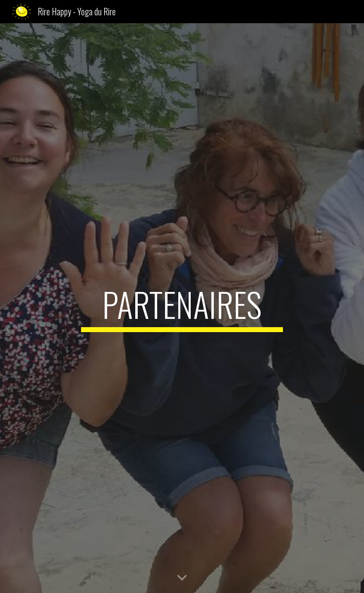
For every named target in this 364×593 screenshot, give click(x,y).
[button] (182, 578)
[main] (182, 308)
